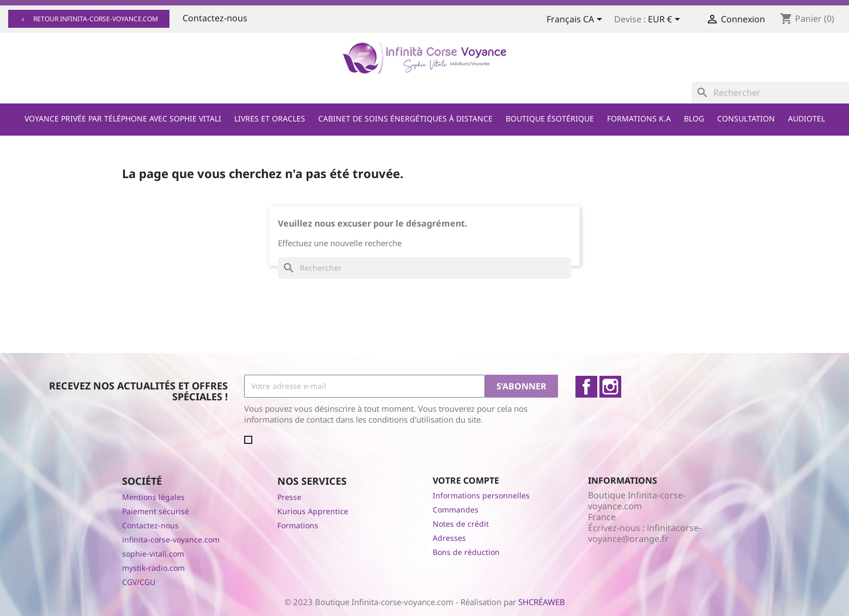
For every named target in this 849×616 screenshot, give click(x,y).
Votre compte (466, 480)
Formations (298, 525)
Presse (289, 497)
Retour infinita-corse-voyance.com (89, 19)
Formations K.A (639, 118)
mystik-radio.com (153, 568)
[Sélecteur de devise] (666, 20)
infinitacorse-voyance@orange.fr (645, 533)
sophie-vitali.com (153, 554)
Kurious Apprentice (313, 511)
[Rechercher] (770, 93)
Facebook (586, 387)
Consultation (746, 118)
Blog (694, 118)
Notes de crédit (461, 524)
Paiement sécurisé (156, 511)
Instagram (610, 387)
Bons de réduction (466, 552)
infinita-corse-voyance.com (171, 539)
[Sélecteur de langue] (576, 20)
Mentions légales (153, 497)
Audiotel (806, 118)
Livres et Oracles (270, 118)
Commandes (456, 510)
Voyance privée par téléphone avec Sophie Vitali (123, 118)
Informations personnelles (481, 495)
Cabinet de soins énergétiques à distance (405, 118)
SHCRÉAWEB (542, 602)
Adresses (449, 538)
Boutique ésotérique (550, 118)
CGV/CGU (139, 582)
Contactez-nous (215, 18)
